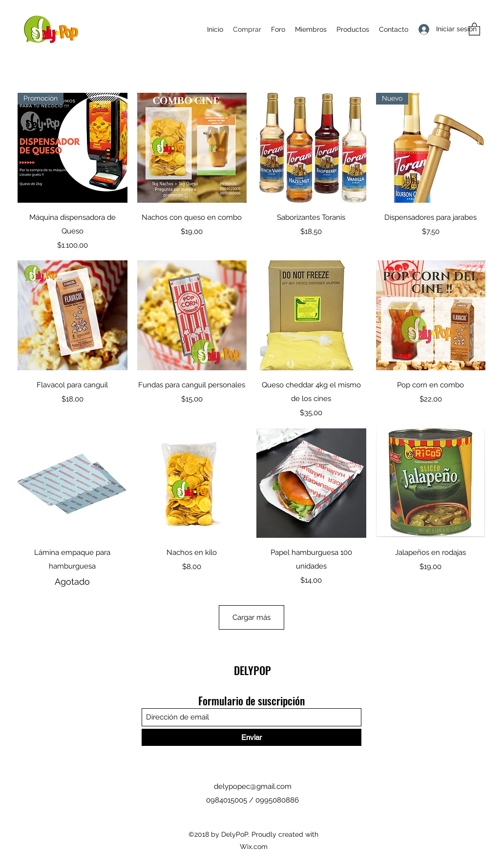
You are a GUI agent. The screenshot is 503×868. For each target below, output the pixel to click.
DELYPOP (252, 670)
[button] (474, 29)
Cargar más (251, 617)
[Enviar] (251, 737)
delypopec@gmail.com (253, 786)
